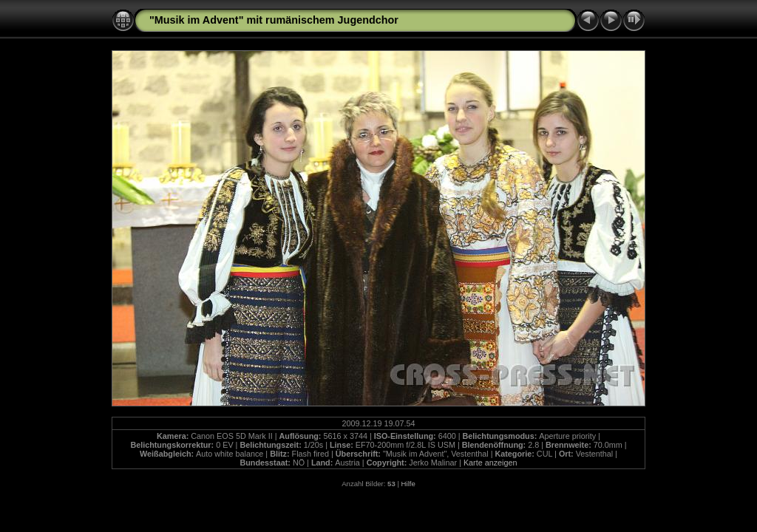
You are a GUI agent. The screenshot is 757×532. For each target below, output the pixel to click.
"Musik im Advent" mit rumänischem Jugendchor (274, 20)
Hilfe (408, 484)
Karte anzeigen (490, 463)
